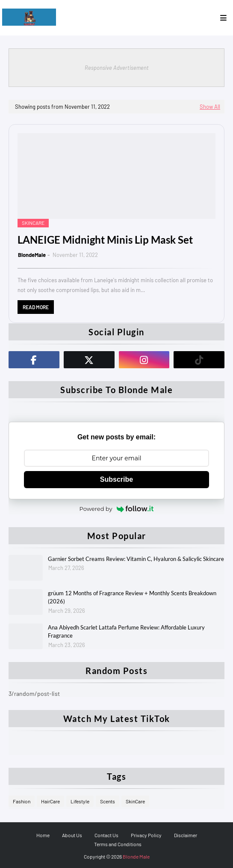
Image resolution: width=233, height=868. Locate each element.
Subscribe (116, 479)
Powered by (117, 509)
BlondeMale (32, 255)
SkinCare (135, 801)
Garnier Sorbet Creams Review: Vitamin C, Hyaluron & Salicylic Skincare (136, 559)
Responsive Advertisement (117, 68)
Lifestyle (80, 801)
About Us (72, 835)
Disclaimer (186, 835)
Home (43, 835)
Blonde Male (136, 856)
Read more (36, 307)
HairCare (50, 801)
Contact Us (106, 835)
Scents (108, 801)
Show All (210, 107)
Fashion (22, 801)
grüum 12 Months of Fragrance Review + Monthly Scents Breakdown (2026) (132, 597)
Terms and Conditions (118, 844)
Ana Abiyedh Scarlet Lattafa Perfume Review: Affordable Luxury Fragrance (126, 632)
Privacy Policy (146, 835)
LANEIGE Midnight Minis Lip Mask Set (105, 240)
